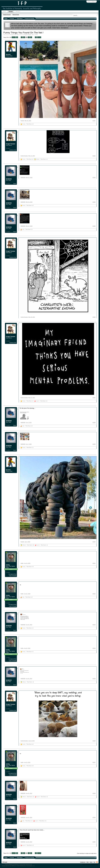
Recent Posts (16, 15)
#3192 (94, 594)
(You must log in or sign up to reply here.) (87, 853)
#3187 (94, 398)
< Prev (14, 37)
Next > (39, 37)
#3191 (94, 563)
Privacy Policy (95, 864)
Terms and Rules (86, 864)
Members (18, 12)
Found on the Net (14, 35)
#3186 (94, 317)
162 (31, 37)
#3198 (94, 793)
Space (15, 184)
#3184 (94, 202)
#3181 (94, 121)
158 (22, 37)
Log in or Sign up (92, 1)
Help (88, 862)
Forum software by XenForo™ (18, 864)
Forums (11, 12)
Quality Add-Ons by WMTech (18, 866)
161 (29, 37)
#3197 (94, 762)
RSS (97, 862)
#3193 (94, 625)
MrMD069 (9, 179)
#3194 (94, 648)
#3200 (94, 842)
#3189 (94, 444)
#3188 (94, 422)
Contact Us (83, 862)
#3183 (94, 177)
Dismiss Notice (95, 23)
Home (4, 12)
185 (36, 37)
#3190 (94, 542)
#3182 (94, 156)
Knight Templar (28, 35)
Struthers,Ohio (13, 150)
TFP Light (5, 862)
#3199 (94, 817)
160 (26, 37)
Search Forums (7, 15)
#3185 (94, 226)
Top (94, 862)
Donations (65, 28)
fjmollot (8, 54)
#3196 (94, 741)
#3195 (94, 679)
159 (24, 37)
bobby (8, 565)
